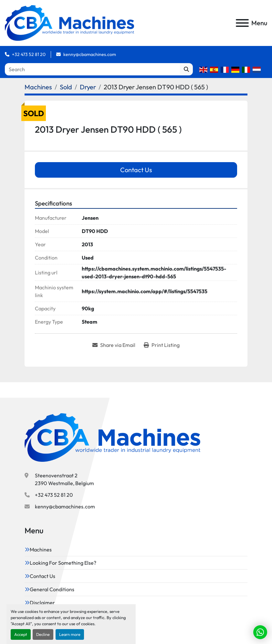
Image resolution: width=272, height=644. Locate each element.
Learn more (70, 634)
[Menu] (242, 23)
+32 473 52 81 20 (29, 54)
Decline (43, 634)
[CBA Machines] (112, 437)
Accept (21, 634)
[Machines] (38, 87)
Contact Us (136, 170)
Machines (41, 550)
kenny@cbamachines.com (90, 54)
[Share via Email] (114, 345)
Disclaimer (42, 603)
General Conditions (52, 589)
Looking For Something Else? (63, 563)
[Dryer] (88, 87)
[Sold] (66, 87)
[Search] (92, 69)
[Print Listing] (162, 345)
